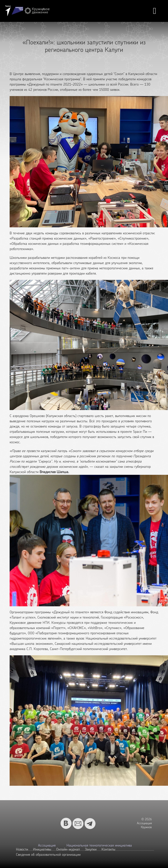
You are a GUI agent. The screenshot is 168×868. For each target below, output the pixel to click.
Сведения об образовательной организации (48, 855)
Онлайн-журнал (68, 850)
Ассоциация (47, 846)
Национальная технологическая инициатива (99, 846)
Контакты (108, 850)
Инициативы (42, 850)
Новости (22, 850)
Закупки (91, 850)
